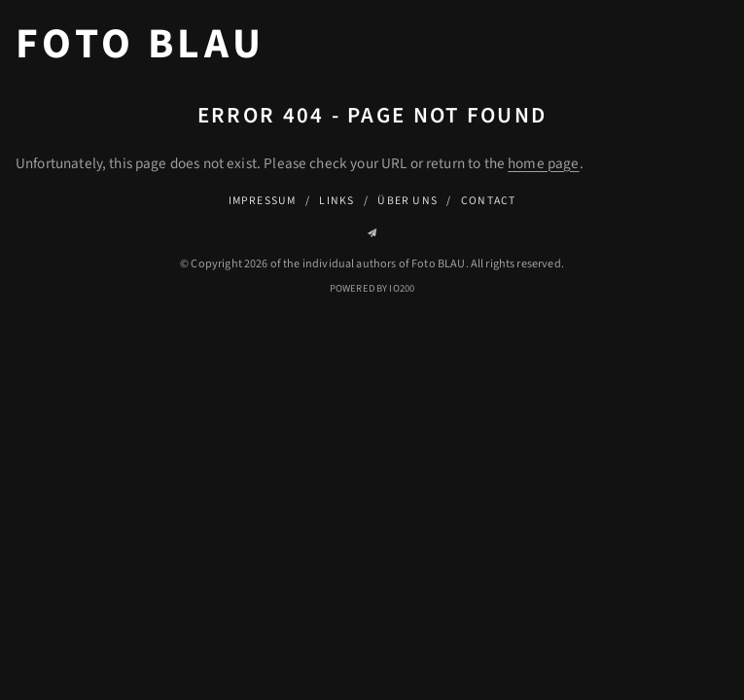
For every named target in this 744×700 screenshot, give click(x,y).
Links (337, 201)
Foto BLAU (140, 45)
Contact (489, 201)
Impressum (263, 201)
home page (543, 163)
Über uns (407, 201)
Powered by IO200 (372, 288)
